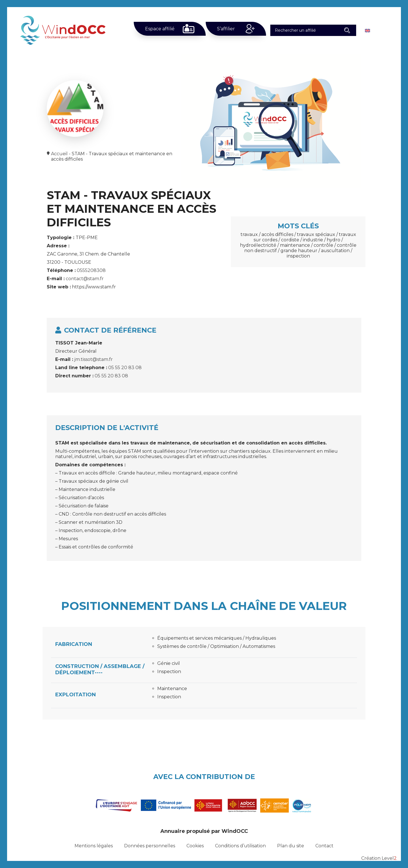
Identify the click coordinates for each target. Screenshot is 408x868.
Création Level (379, 858)
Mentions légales (94, 846)
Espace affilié (160, 29)
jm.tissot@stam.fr (93, 359)
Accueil (59, 154)
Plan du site (291, 846)
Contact (324, 846)
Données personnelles (150, 846)
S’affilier (226, 29)
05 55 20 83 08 (125, 368)
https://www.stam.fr (94, 287)
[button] (347, 30)
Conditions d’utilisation (240, 846)
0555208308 (91, 270)
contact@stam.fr (85, 279)
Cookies (195, 846)
